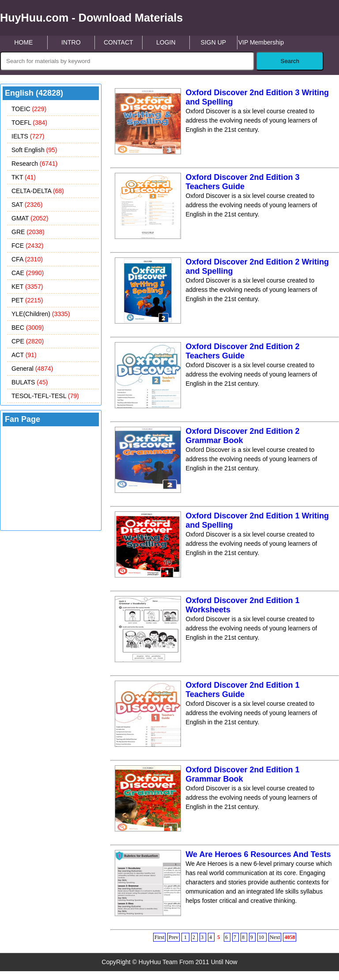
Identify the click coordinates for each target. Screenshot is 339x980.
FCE (27, 246)
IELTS (28, 136)
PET (27, 300)
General (32, 369)
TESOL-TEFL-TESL (45, 396)
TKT (24, 177)
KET (27, 287)
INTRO (71, 42)
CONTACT (119, 42)
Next (275, 937)
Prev (173, 937)
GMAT (30, 218)
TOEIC (29, 109)
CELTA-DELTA (38, 191)
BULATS (30, 382)
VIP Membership (261, 42)
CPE (28, 341)
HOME (23, 42)
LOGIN (166, 42)
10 (262, 937)
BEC (28, 328)
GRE (28, 232)
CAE (28, 273)
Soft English (34, 150)
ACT (24, 355)
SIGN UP (214, 42)
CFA (27, 259)
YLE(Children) (41, 314)
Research (34, 164)
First (159, 937)
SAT (27, 205)
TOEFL (29, 123)
